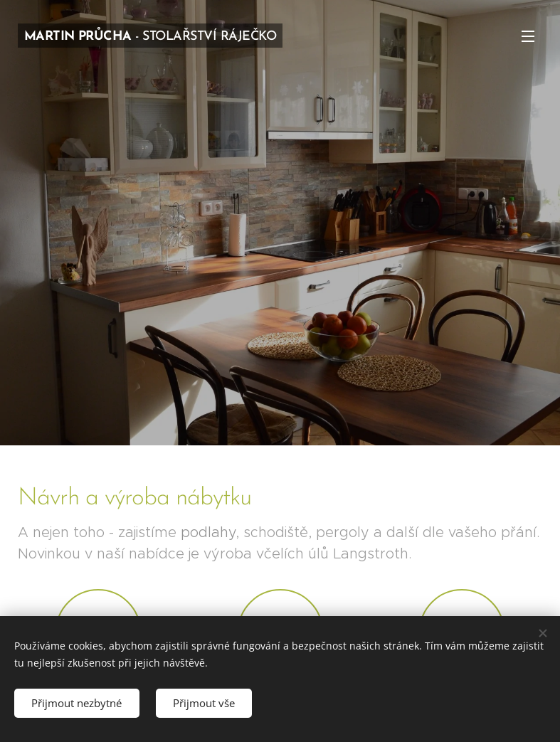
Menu (528, 36)
